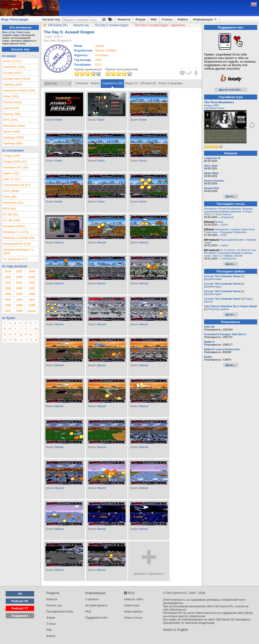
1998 (19, 288)
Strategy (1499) (14, 137)
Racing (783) (12, 114)
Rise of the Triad (12, 32)
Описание (82, 83)
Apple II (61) (11, 173)
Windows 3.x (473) (16, 232)
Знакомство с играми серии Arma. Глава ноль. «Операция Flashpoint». (230, 231)
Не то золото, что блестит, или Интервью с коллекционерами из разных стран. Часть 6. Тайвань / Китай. (230, 253)
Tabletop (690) (13, 143)
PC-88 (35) (11, 214)
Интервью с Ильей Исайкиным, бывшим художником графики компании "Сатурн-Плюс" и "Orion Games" (228, 211)
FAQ (88, 612)
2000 (32, 283)
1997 (32, 288)
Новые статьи (133, 618)
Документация (213, 279)
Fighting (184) (12, 85)
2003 (32, 277)
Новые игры (132, 605)
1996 (8, 294)
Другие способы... (231, 90)
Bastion (219, 222)
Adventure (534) (14, 67)
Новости (124, 19)
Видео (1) (132, 83)
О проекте (92, 599)
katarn (225, 245)
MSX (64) (10, 209)
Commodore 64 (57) (17, 185)
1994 (32, 294)
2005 (8, 277)
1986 (19, 311)
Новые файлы (133, 612)
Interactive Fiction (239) (19, 90)
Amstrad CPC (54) (16, 167)
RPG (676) (10, 120)
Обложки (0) (148, 83)
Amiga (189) (11, 156)
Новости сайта (134, 599)
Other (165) (11, 96)
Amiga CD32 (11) (15, 161)
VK (20, 594)
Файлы (183, 19)
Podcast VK (20, 601)
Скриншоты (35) (112, 83)
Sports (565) (12, 132)
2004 (19, 277)
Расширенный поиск (60, 612)
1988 (32, 305)
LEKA (224, 225)
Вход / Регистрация (15, 20)
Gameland (102, 55)
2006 (32, 271)
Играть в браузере (170, 83)
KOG (224, 235)
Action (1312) (12, 61)
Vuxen (58, 120)
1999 (8, 288)
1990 (8, 305)
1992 (19, 300)
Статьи (167, 19)
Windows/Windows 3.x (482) (18, 251)
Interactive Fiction (214, 108)
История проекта (96, 605)
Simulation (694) (14, 126)
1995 (98, 60)
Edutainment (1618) (16, 79)
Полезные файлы (219, 309)
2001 (19, 283)
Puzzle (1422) (12, 102)
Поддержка (20, 616)
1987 (8, 311)
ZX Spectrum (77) (15, 259)
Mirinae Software (106, 51)
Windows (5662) (14, 226)
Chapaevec (228, 217)
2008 (8, 271)
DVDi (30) (10, 197)
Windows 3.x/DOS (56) (19, 238)
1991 (32, 300)
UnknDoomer (229, 258)
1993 (8, 300)
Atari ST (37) (12, 179)
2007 (19, 271)
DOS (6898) (11, 191)
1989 (19, 305)
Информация (205, 20)
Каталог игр (51, 19)
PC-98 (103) (11, 220)
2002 (8, 283)
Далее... (231, 196)
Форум (140, 19)
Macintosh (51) (13, 203)
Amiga (208, 105)
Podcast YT (20, 608)
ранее (32, 311)
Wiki (154, 19)
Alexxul (59, 242)
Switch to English (176, 630)
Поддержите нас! (96, 618)
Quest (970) (11, 108)
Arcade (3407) (13, 73)
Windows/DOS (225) (17, 244)
